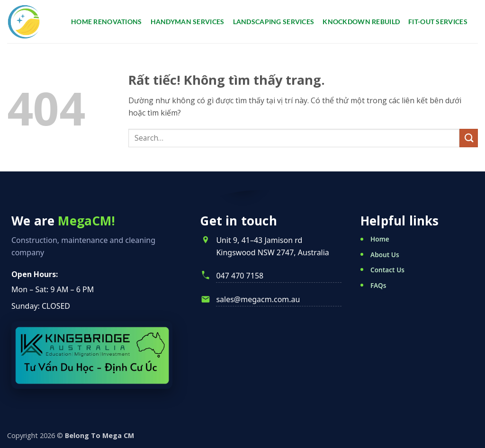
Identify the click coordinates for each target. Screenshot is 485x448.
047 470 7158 (240, 276)
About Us (385, 255)
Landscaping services (274, 22)
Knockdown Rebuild (361, 22)
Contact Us (387, 270)
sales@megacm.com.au (258, 299)
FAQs (378, 285)
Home (380, 239)
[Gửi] (469, 138)
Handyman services (188, 22)
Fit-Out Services (438, 22)
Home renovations (107, 22)
